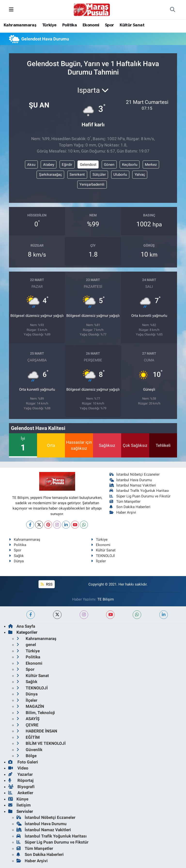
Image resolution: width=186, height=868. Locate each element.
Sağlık (16, 556)
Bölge (27, 756)
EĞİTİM (28, 737)
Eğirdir (67, 165)
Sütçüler (99, 175)
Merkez (151, 165)
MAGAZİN (30, 706)
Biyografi (21, 787)
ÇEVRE (27, 725)
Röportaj (21, 780)
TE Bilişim (106, 599)
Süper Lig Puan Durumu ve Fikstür (140, 496)
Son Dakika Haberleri (130, 507)
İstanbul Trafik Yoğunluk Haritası (139, 491)
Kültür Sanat (132, 25)
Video (18, 768)
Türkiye (49, 25)
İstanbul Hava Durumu (131, 480)
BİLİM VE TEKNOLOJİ (41, 743)
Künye (18, 799)
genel (26, 645)
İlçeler (98, 561)
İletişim (19, 805)
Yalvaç (140, 175)
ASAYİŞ (28, 719)
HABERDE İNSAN (37, 731)
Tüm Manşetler (125, 502)
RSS (46, 584)
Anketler (21, 793)
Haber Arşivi (123, 512)
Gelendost (88, 165)
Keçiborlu (130, 165)
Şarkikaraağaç (50, 175)
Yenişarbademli (92, 184)
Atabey (49, 165)
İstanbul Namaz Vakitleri (133, 485)
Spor (109, 25)
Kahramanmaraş (20, 25)
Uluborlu (120, 175)
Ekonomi (91, 25)
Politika (70, 25)
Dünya (16, 561)
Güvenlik (29, 750)
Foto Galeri (23, 762)
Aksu (31, 165)
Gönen (109, 165)
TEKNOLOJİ (103, 556)
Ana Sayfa (22, 626)
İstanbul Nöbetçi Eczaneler (135, 474)
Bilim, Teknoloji (36, 713)
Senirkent (77, 175)
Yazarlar (20, 774)
